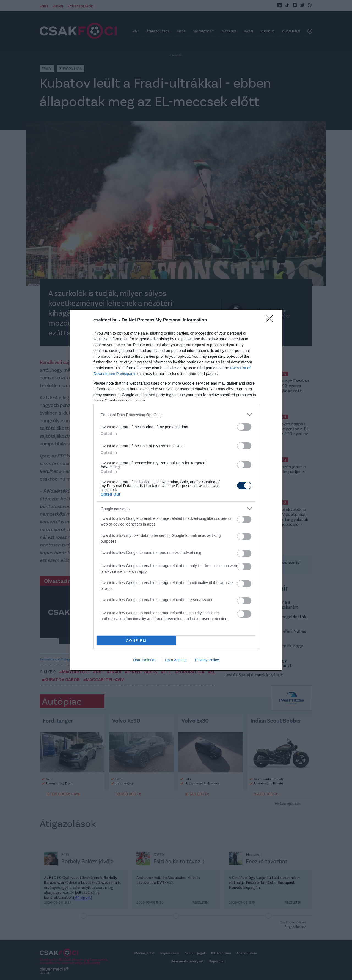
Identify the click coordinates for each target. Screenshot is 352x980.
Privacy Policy (207, 660)
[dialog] (176, 490)
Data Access (176, 660)
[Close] (271, 320)
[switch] (244, 427)
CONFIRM (136, 641)
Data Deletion (145, 660)
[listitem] (176, 415)
